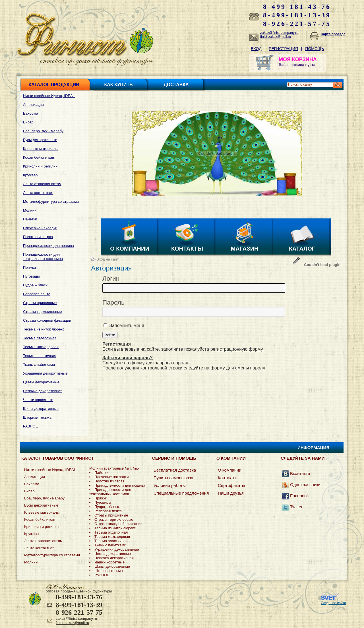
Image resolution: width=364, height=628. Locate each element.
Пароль (113, 302)
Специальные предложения (181, 493)
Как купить (119, 85)
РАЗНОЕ (30, 426)
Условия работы (170, 485)
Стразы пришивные (40, 303)
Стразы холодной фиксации (47, 320)
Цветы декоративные (41, 382)
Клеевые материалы (41, 149)
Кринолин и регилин (40, 166)
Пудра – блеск (35, 285)
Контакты (187, 249)
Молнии (30, 210)
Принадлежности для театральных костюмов (43, 257)
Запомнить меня (126, 326)
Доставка (176, 85)
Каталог (302, 249)
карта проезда (333, 34)
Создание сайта (333, 603)
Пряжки (29, 267)
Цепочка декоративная (43, 391)
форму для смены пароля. (239, 368)
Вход (256, 49)
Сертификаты (231, 485)
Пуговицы (31, 276)
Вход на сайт (107, 259)
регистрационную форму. (237, 349)
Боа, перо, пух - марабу (43, 131)
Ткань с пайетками (39, 364)
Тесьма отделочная (40, 338)
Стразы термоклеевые (42, 312)
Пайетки (30, 219)
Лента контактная (38, 193)
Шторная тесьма (37, 417)
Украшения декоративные (45, 373)
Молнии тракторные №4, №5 (114, 468)
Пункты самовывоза (173, 478)
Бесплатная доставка (175, 470)
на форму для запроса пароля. (157, 363)
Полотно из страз (38, 237)
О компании (130, 249)
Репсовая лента (37, 294)
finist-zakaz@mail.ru (276, 37)
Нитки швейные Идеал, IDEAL (49, 96)
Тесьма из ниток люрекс (44, 329)
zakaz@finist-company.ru (279, 33)
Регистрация (283, 49)
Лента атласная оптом (42, 184)
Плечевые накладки (40, 228)
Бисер (28, 122)
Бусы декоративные (40, 140)
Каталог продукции (54, 85)
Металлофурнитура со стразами (51, 202)
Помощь (315, 49)
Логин (111, 279)
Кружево (30, 175)
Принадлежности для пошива (48, 246)
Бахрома (31, 113)
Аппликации (33, 105)
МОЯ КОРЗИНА (298, 59)
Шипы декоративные (41, 409)
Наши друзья (231, 493)
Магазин (245, 249)
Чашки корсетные (38, 400)
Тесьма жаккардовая (41, 347)
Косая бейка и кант (39, 157)
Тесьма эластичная (40, 356)
